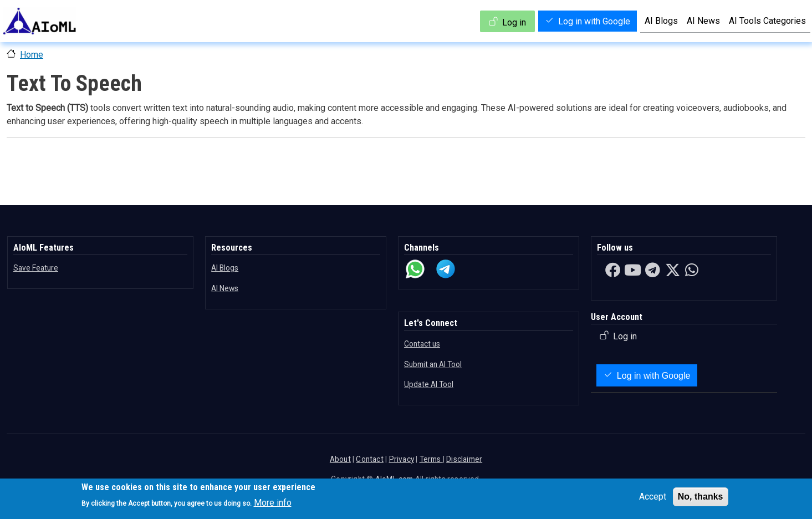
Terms (431, 459)
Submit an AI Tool (433, 364)
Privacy (402, 459)
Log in (514, 22)
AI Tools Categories (767, 21)
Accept (653, 497)
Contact (369, 459)
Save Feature (36, 268)
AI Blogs (661, 21)
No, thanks (701, 497)
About (340, 459)
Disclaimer (464, 459)
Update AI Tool (429, 384)
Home (32, 55)
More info (273, 503)
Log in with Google (594, 21)
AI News (703, 21)
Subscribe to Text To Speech (11, 173)
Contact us (422, 344)
